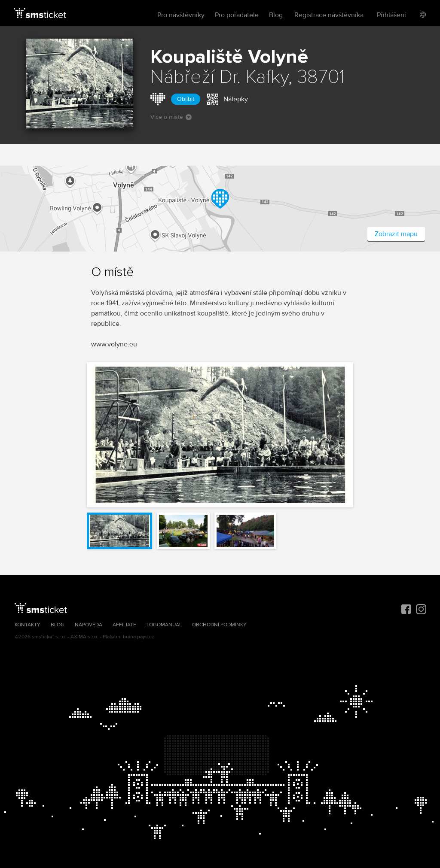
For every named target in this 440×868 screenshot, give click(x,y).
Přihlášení (391, 15)
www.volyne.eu (114, 344)
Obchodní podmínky (219, 625)
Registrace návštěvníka (329, 15)
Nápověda (89, 625)
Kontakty (27, 625)
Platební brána (119, 637)
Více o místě (171, 117)
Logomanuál (164, 625)
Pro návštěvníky (181, 15)
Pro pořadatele (237, 15)
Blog (276, 15)
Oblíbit (186, 99)
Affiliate (124, 625)
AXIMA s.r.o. (84, 637)
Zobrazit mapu (396, 234)
